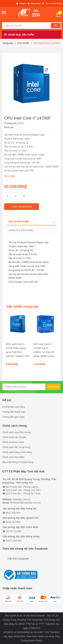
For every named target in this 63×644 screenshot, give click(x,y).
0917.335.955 (13, 513)
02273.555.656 (14, 541)
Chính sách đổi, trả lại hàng (16, 447)
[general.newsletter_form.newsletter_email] (24, 387)
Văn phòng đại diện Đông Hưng (21, 536)
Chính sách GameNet (13, 457)
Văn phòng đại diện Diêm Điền (20, 527)
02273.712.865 (14, 531)
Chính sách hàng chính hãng (17, 452)
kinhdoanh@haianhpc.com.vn (25, 503)
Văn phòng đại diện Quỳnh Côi (21, 518)
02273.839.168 (14, 487)
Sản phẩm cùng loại (23, 306)
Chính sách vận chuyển (14, 437)
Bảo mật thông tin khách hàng (18, 462)
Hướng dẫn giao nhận (14, 417)
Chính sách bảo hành (13, 442)
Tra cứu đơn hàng (53, 3)
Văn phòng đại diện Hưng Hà (19, 509)
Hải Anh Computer (18, 559)
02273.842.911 (14, 493)
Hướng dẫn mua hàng (14, 407)
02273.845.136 (14, 490)
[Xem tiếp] (9, 176)
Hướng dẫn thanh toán (14, 412)
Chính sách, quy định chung (17, 432)
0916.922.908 (13, 522)
